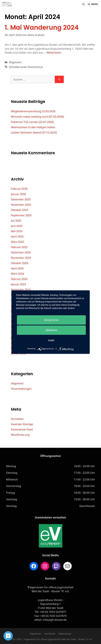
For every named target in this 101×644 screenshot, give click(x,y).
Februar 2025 (19, 247)
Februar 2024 (19, 279)
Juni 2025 (17, 226)
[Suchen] (59, 79)
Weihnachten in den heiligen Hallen (33, 127)
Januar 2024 (18, 284)
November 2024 (21, 258)
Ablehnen (51, 330)
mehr (51, 340)
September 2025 (21, 215)
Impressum (35, 634)
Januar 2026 (18, 194)
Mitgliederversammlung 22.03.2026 (33, 111)
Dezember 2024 (21, 252)
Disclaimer (50, 634)
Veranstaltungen (21, 389)
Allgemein (15, 62)
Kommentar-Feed (22, 429)
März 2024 (17, 274)
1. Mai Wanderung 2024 (42, 27)
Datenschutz (65, 634)
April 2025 (17, 236)
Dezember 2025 (21, 199)
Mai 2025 (17, 231)
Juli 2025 (16, 221)
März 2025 (17, 242)
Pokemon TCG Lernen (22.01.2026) (32, 122)
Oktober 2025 (19, 210)
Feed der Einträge (22, 424)
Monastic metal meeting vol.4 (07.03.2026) (37, 117)
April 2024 (17, 268)
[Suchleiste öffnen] (83, 4)
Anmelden (17, 419)
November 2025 (21, 205)
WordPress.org (20, 435)
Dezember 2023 (21, 290)
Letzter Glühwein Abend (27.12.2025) (34, 132)
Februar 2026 (19, 189)
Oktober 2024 (19, 263)
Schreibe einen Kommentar (26, 67)
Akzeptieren (51, 320)
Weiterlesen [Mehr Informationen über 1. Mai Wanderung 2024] (54, 53)
